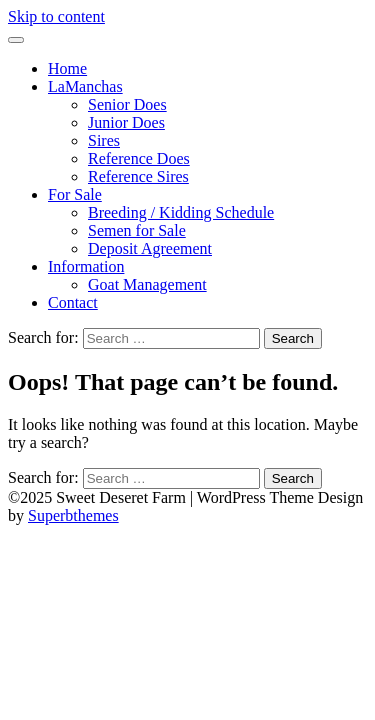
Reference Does (139, 158)
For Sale (75, 194)
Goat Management (147, 284)
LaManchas (85, 86)
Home (67, 68)
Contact (73, 302)
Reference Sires (138, 176)
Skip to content (56, 16)
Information (86, 266)
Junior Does (126, 122)
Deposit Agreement (150, 248)
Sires (104, 140)
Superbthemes (73, 515)
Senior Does (127, 104)
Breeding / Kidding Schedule (181, 212)
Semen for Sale (137, 230)
